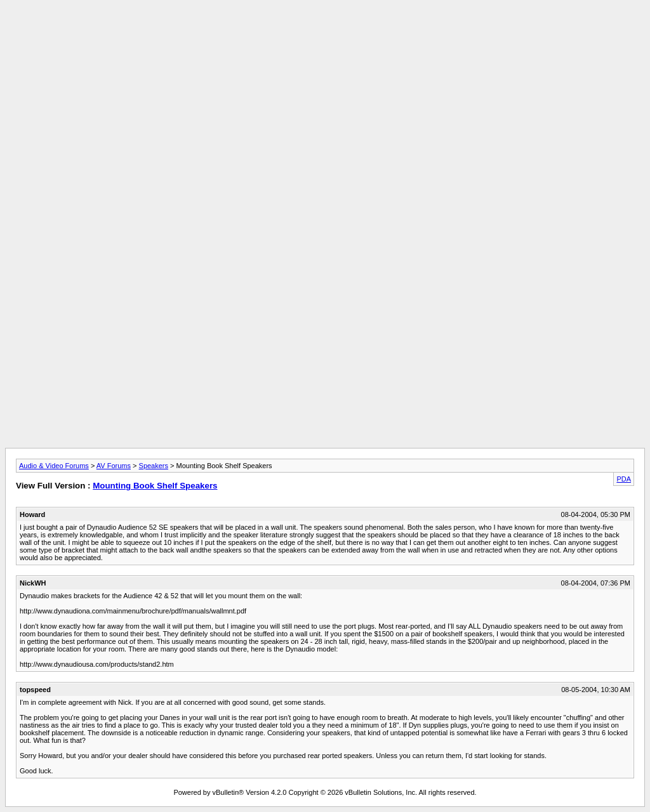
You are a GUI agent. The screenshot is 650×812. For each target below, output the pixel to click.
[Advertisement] (325, 34)
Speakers (154, 466)
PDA (624, 479)
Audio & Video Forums (54, 466)
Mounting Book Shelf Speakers (155, 486)
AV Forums (114, 466)
